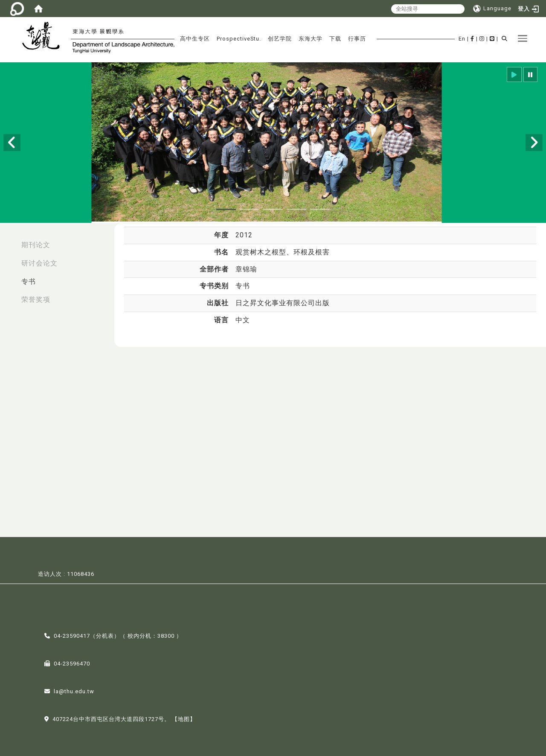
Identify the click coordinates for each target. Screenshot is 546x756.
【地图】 (184, 718)
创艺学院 (280, 39)
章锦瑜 (246, 269)
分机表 (105, 635)
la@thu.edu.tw (74, 690)
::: (9, 241)
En (462, 39)
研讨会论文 (39, 263)
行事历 (357, 39)
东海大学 (311, 39)
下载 (335, 39)
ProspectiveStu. (239, 39)
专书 (29, 282)
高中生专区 (195, 39)
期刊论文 (36, 245)
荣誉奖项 (36, 299)
